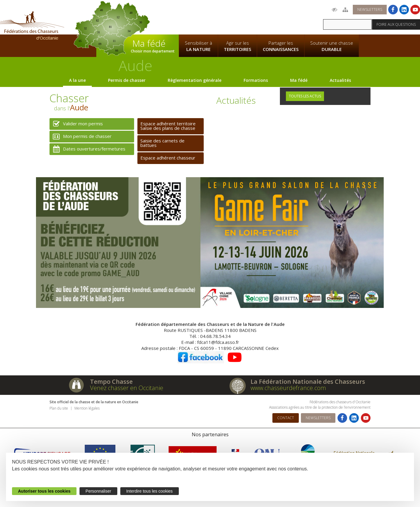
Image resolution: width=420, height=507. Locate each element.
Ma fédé (299, 80)
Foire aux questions (396, 24)
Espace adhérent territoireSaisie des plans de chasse (168, 126)
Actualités (340, 80)
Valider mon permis (76, 124)
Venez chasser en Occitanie (127, 388)
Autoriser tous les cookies (44, 491)
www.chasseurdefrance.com (288, 388)
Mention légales (87, 408)
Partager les (281, 46)
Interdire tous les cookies (150, 491)
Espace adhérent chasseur (168, 158)
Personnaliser (98, 491)
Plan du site (59, 408)
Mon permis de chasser (81, 137)
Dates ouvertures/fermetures (87, 149)
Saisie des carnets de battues (162, 143)
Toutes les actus (305, 96)
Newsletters (370, 9)
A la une (77, 80)
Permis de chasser (127, 80)
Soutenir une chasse (332, 46)
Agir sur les (237, 46)
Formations (256, 80)
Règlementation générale (195, 80)
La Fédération (198, 17)
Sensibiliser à (198, 46)
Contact (286, 418)
